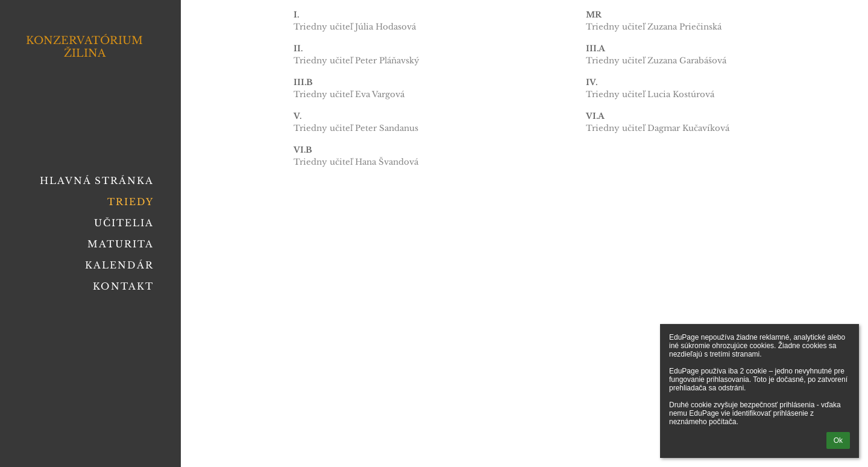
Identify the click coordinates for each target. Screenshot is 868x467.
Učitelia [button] (124, 223)
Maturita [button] (121, 244)
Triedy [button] (131, 202)
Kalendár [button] (119, 265)
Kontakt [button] (123, 286)
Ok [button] (838, 440)
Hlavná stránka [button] (97, 181)
